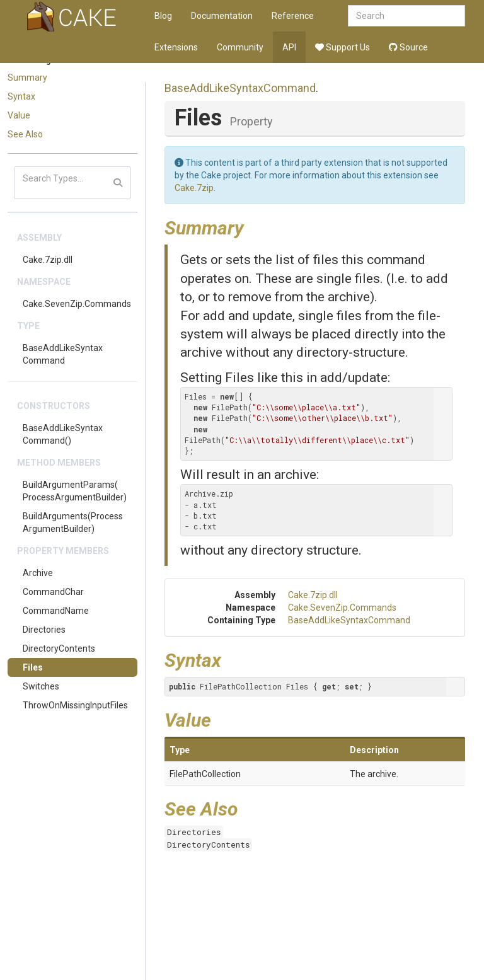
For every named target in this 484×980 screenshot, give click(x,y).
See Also (25, 134)
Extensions (176, 47)
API (289, 47)
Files (33, 667)
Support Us (343, 47)
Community (240, 47)
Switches (41, 686)
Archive (38, 573)
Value (19, 115)
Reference (293, 16)
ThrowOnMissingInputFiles (75, 705)
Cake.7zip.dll (48, 260)
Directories (44, 630)
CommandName (56, 611)
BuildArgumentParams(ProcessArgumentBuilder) (75, 491)
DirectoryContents (59, 649)
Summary (27, 78)
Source (408, 47)
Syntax (21, 96)
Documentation (222, 16)
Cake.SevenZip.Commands (77, 304)
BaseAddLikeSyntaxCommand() (63, 434)
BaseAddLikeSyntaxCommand (63, 354)
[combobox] (406, 16)
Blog (163, 16)
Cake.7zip (194, 188)
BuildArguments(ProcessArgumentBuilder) (73, 522)
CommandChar (53, 592)
